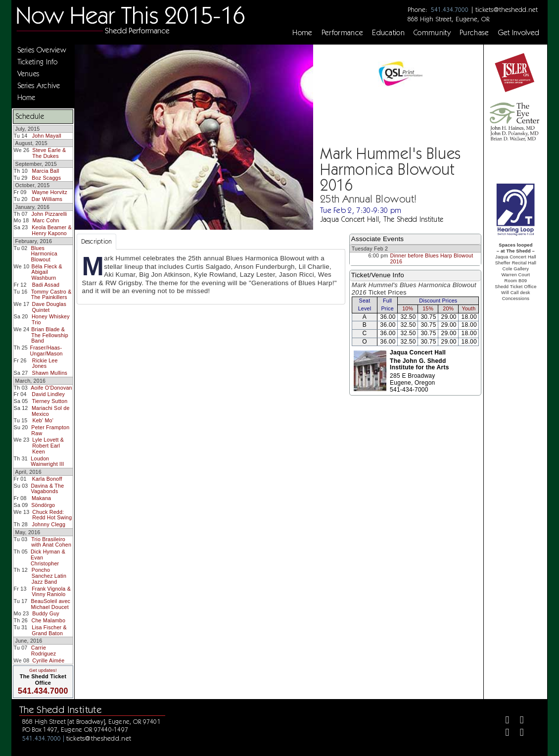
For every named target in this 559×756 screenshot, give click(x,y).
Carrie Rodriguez (44, 651)
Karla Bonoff (47, 479)
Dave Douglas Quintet (49, 307)
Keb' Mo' (43, 420)
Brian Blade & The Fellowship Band (50, 335)
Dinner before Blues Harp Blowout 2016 (431, 258)
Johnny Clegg (48, 524)
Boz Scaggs (46, 178)
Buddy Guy (46, 613)
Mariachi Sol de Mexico (51, 411)
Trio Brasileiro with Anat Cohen (51, 542)
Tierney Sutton (49, 401)
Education (388, 33)
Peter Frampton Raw (50, 430)
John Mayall (47, 136)
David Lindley (48, 394)
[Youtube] (518, 733)
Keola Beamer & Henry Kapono (52, 230)
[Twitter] (518, 721)
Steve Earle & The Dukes (49, 153)
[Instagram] (503, 733)
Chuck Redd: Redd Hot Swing (52, 515)
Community (432, 33)
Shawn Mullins (50, 373)
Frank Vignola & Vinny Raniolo (51, 592)
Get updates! (43, 670)
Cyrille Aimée (48, 660)
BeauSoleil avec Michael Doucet (50, 604)
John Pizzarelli (49, 214)
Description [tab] (97, 241)
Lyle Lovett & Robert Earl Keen (48, 445)
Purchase (474, 33)
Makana (41, 498)
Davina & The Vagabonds (47, 489)
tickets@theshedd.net (507, 9)
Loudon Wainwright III (47, 461)
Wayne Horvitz (49, 192)
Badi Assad (46, 285)
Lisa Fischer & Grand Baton (49, 630)
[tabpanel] (211, 277)
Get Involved (519, 33)
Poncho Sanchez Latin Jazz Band (49, 576)
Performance (343, 33)
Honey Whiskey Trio (51, 319)
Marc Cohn (46, 220)
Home (302, 33)
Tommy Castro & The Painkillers (51, 295)
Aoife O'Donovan (51, 388)
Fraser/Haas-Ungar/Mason (46, 351)
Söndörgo (43, 505)
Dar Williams (47, 199)
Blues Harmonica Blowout (44, 254)
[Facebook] (503, 721)
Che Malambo (48, 620)
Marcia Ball (46, 171)
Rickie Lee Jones (45, 363)
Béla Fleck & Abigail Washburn (47, 272)
